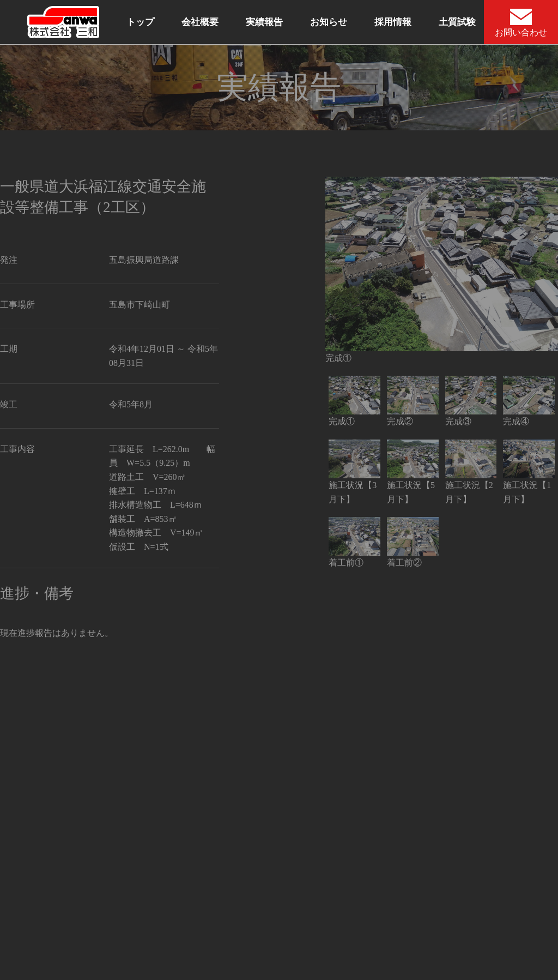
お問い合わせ (521, 23)
